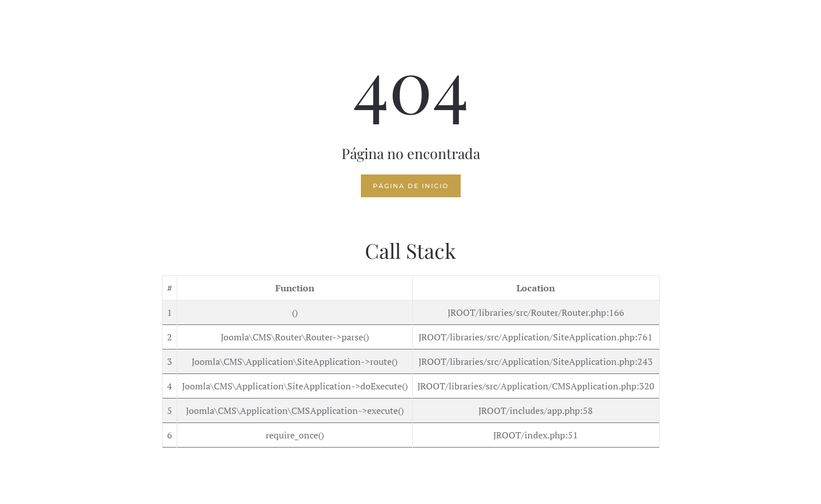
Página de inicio (411, 186)
